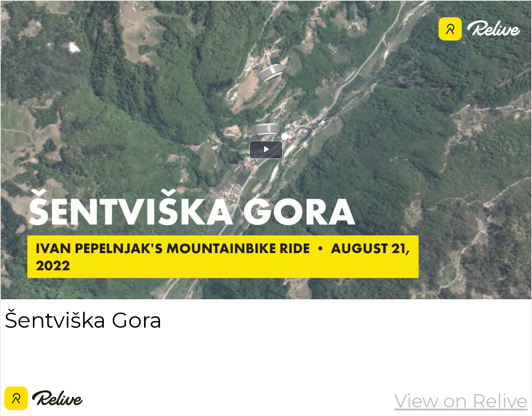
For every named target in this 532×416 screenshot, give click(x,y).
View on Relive (461, 401)
